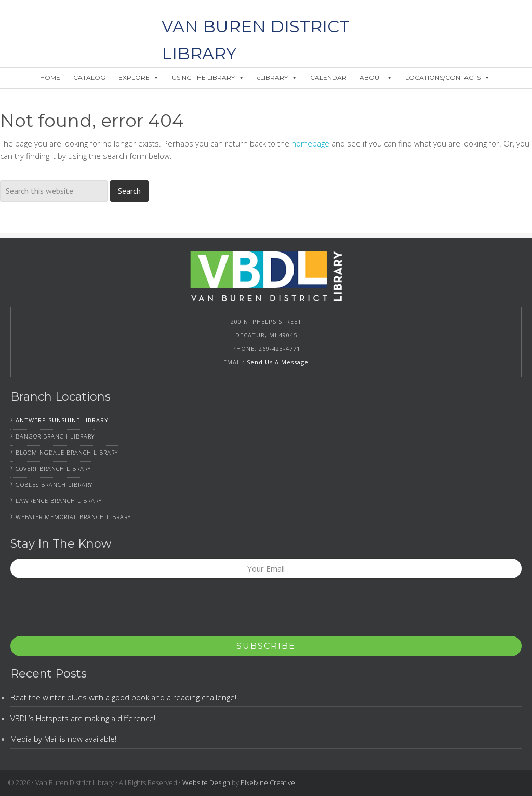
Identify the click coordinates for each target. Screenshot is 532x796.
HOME (50, 78)
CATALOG (89, 78)
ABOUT (376, 78)
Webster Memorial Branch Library (73, 517)
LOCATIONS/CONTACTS (448, 78)
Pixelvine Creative (268, 782)
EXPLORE (139, 78)
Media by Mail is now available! (63, 739)
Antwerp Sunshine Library (62, 420)
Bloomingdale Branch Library (67, 452)
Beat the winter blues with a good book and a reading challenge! (123, 697)
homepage (310, 143)
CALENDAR (328, 78)
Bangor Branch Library (55, 436)
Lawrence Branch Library (59, 501)
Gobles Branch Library (54, 485)
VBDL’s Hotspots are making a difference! (83, 718)
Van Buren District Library (81, 26)
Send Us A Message (278, 362)
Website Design (206, 782)
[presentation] (89, 611)
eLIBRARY (277, 78)
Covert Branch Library (53, 468)
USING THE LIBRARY (208, 78)
